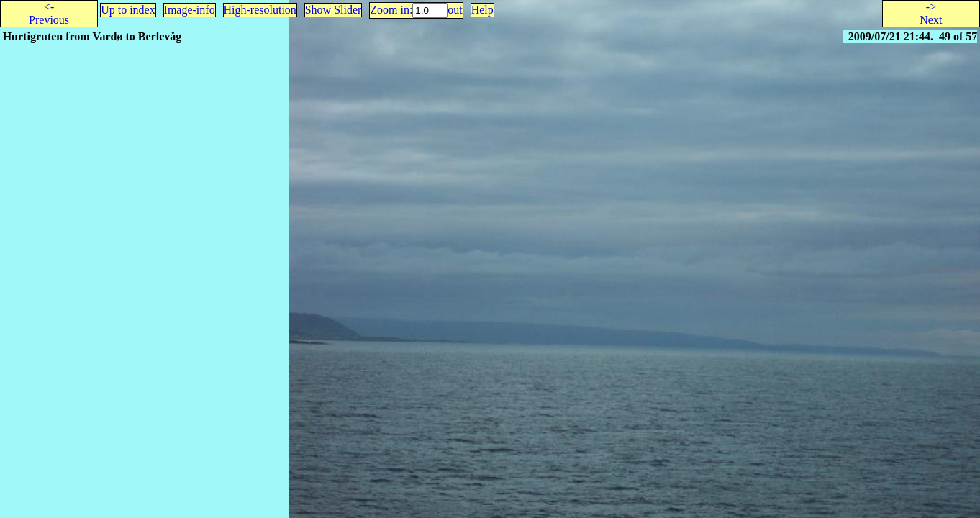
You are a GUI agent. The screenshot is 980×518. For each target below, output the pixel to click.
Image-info (190, 10)
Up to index (128, 10)
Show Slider (334, 10)
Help (482, 10)
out (455, 10)
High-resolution (260, 10)
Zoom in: (391, 10)
